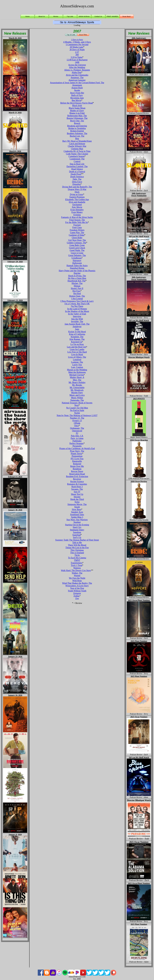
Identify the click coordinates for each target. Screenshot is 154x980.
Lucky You (77, 365)
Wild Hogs (77, 581)
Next (77, 405)
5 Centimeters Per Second (77, 45)
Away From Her (77, 93)
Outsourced (77, 431)
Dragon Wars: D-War (77, 189)
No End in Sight (77, 410)
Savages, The (77, 489)
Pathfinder (77, 441)
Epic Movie (77, 207)
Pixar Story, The (77, 451)
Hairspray (77, 260)
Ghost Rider (77, 238)
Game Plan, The (77, 233)
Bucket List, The (77, 136)
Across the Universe (77, 65)
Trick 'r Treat (77, 565)
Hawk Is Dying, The (77, 276)
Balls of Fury (77, 95)
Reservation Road (77, 474)
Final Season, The (77, 220)
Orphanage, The (77, 428)
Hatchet (77, 273)
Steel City (77, 527)
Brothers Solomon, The (77, 133)
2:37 (77, 52)
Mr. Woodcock (77, 390)
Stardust (77, 522)
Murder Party (77, 393)
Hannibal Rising (77, 268)
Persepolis (77, 446)
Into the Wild (77, 319)
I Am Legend (77, 299)
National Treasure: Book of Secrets (77, 403)
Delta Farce (77, 182)
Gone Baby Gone (77, 245)
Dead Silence (77, 169)
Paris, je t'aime (77, 438)
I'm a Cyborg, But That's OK (77, 304)
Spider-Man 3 (77, 517)
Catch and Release (77, 144)
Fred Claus (77, 227)
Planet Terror (77, 454)
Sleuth (77, 507)
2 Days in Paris (77, 40)
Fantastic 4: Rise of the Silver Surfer (77, 217)
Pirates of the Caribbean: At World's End (77, 449)
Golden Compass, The (76, 243)
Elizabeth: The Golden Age (77, 200)
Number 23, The (77, 418)
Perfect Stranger (76, 443)
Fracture (77, 225)
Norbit (77, 413)
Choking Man (77, 149)
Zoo (77, 598)
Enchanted (77, 205)
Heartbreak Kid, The (76, 281)
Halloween (77, 263)
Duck (77, 192)
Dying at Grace (77, 194)
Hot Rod (77, 294)
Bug (77, 139)
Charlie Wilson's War (77, 146)
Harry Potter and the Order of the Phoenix (77, 271)
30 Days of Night (77, 50)
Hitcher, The (77, 283)
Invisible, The (77, 321)
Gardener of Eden (77, 235)
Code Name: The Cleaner (77, 154)
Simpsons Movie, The (77, 504)
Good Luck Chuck (77, 248)
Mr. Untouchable (77, 388)
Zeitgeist (77, 593)
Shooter (77, 497)
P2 (77, 433)
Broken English (77, 131)
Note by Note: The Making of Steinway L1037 (77, 415)
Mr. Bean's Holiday (77, 382)
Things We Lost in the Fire (77, 548)
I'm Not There (77, 306)
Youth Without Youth (77, 591)
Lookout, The (77, 362)
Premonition (77, 456)
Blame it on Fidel (77, 113)
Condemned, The (77, 159)
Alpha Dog (77, 72)
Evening (77, 215)
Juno (77, 329)
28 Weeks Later (76, 47)
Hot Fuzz (77, 291)
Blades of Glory (77, 111)
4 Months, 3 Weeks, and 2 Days (77, 42)
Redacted (77, 464)
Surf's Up (77, 537)
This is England (77, 553)
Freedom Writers (77, 230)
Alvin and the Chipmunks (77, 75)
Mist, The (77, 380)
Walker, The (77, 573)
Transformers (76, 563)
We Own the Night (77, 578)
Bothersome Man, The (77, 116)
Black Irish (77, 106)
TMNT (77, 560)
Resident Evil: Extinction (77, 476)
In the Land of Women (77, 309)
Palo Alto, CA (77, 436)
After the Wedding (77, 67)
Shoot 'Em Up (77, 494)
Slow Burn (77, 509)
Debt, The (77, 179)
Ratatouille (77, 461)
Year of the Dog (77, 588)
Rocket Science (77, 482)
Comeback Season (76, 156)
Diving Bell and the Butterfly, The (77, 187)
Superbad (77, 535)
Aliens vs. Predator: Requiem (77, 70)
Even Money (77, 212)
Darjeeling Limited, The (77, 166)
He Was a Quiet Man (77, 278)
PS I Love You (77, 459)
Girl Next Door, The (77, 240)
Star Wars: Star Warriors (77, 520)
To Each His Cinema (77, 558)
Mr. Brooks (77, 385)
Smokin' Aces (77, 512)
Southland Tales (77, 515)
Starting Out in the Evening (77, 525)
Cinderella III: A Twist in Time (77, 151)
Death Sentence (77, 177)
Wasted (77, 576)
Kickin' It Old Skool (77, 332)
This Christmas (77, 550)
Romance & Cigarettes (77, 484)
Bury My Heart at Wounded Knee (77, 141)
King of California (77, 334)
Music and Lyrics (77, 395)
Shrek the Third (77, 499)
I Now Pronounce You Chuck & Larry (77, 301)
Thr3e (77, 555)
